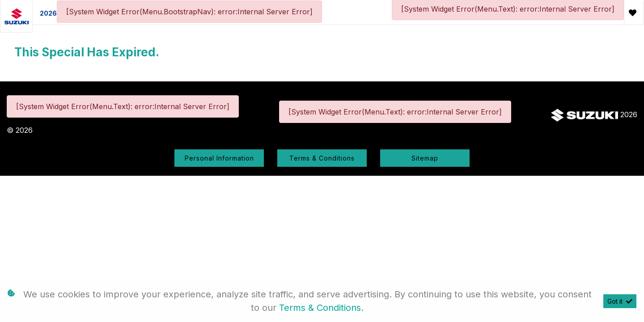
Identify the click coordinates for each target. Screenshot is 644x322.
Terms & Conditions (322, 158)
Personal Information (219, 158)
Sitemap (425, 158)
